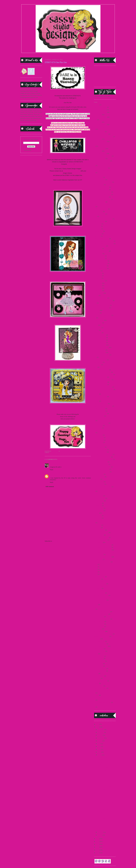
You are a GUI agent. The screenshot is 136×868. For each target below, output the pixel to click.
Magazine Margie (99, 416)
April (100, 752)
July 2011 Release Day (101, 377)
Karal (68, 184)
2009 (98, 853)
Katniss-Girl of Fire (100, 408)
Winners (96, 695)
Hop (95, 357)
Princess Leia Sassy (100, 498)
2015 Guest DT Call (100, 149)
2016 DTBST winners (100, 154)
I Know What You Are (100, 360)
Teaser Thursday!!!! (103, 770)
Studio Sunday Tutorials (101, 646)
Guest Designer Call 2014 (101, 347)
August (100, 741)
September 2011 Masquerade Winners (105, 607)
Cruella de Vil (98, 248)
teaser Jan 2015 (98, 664)
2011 (98, 847)
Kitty (68, 278)
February (101, 832)
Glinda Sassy (98, 333)
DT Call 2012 (98, 273)
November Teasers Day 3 (101, 464)
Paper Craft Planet (99, 477)
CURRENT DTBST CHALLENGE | (79, 55)
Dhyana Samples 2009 (100, 268)
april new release (99, 185)
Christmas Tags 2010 (100, 246)
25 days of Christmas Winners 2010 (104, 163)
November (101, 732)
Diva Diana (97, 271)
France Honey (98, 323)
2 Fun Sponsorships (103, 821)
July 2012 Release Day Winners (103, 387)
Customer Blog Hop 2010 (101, 251)
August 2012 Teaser (100, 202)
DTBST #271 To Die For (105, 815)
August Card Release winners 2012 (104, 204)
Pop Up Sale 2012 (99, 484)
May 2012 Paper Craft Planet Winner (105, 430)
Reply (52, 470)
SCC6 (96, 567)
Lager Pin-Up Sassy (100, 411)
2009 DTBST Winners (100, 107)
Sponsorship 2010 (99, 621)
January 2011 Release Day (102, 370)
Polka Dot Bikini (99, 482)
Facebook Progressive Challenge (103, 300)
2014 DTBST (98, 122)
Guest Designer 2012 (100, 342)
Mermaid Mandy (99, 437)
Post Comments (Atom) (59, 541)
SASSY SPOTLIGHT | (62, 55)
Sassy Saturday (98, 542)
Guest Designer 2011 (100, 340)
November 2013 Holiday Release (103, 459)
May (99, 749)
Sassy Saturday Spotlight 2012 (103, 550)
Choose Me (97, 236)
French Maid (98, 328)
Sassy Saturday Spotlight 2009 (103, 545)
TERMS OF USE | (34, 55)
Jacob (96, 367)
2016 (98, 724)
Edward (96, 295)
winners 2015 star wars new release (104, 698)
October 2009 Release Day (102, 469)
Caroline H (71, 164)
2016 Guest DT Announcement (103, 156)
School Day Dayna (99, 577)
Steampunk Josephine (100, 644)
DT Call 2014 (98, 276)
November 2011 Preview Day (102, 457)
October (100, 735)
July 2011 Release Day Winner (103, 380)
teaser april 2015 (99, 659)
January (100, 835)
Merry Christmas (99, 440)
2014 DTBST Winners (100, 124)
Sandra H (53, 464)
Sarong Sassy (98, 518)
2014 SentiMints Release (101, 134)
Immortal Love (98, 362)
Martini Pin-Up (98, 425)
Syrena (96, 654)
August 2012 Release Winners (103, 199)
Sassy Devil (97, 528)
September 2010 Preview (101, 595)
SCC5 (96, 564)
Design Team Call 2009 (101, 261)
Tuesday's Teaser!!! (103, 784)
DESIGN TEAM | (50, 55)
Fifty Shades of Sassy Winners (103, 315)
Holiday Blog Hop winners (102, 355)
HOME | (26, 55)
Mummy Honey (99, 442)
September (101, 738)
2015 (98, 727)
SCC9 (96, 574)
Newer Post (48, 537)
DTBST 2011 (98, 288)
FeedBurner (35, 150)
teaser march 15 (99, 666)
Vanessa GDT (68, 365)
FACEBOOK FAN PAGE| (97, 55)
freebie (96, 325)
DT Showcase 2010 (100, 281)
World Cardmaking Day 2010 (102, 702)
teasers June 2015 (99, 676)
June (99, 746)
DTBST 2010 (98, 286)
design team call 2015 (100, 266)
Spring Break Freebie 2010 (102, 636)
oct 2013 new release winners (102, 467)
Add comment (50, 486)
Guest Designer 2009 (100, 335)
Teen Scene (97, 678)
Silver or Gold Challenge (101, 614)
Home (68, 537)
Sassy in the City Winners (101, 537)
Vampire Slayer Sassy (100, 688)
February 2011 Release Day (102, 305)
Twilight (96, 683)
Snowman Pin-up (99, 617)
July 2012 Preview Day (101, 382)
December (101, 729)
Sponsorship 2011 (99, 624)
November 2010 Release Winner (103, 454)
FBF (95, 303)
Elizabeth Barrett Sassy (101, 298)
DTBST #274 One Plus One (105, 773)
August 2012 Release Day (101, 197)
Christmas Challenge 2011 (101, 239)
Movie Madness (102, 818)
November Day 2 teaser (101, 462)
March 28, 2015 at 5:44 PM (66, 475)
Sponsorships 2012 (99, 631)
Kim (68, 232)
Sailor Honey (98, 516)
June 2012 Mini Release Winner (103, 406)
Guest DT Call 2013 (100, 352)
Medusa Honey (98, 435)
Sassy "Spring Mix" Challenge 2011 (104, 521)
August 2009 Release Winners (103, 192)
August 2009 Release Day (101, 189)
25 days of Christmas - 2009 (102, 161)
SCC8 (96, 572)
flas (95, 318)
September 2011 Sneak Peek (102, 612)
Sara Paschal (54, 475)
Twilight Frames (99, 686)
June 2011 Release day (100, 397)
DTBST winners (99, 293)
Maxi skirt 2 (101, 829)
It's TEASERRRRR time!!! (105, 786)
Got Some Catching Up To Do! (106, 781)
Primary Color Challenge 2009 (103, 487)
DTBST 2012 (98, 291)
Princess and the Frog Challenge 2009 (105, 489)
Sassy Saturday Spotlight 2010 (103, 547)
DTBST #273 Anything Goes (106, 792)
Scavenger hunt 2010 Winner (102, 562)
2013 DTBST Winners (100, 117)
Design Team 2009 (99, 256)
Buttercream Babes (99, 221)
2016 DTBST (98, 151)
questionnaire (98, 506)
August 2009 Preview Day (102, 187)
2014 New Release (99, 132)
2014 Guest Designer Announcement (104, 127)
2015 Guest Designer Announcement (104, 144)
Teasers (96, 673)
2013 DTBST (98, 115)
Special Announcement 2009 (102, 619)
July (99, 744)
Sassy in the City (99, 535)
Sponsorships (98, 629)
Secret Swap (98, 579)
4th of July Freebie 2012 (101, 168)
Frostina (96, 330)
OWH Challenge (99, 474)
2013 (98, 841)
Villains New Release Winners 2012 (104, 691)
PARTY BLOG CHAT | (72, 57)
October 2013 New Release (102, 472)
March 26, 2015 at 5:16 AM (64, 464)
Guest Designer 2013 (100, 345)
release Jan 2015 (99, 511)
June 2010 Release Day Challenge (104, 389)
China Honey (98, 234)
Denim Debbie (98, 253)
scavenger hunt (98, 559)
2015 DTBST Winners (63, 453)
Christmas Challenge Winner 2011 (104, 241)
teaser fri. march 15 (100, 661)
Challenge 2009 (99, 231)
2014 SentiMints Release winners (103, 137)
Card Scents (97, 226)
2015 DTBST (53, 453)
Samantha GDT (68, 321)
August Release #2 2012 (101, 209)
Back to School (98, 211)
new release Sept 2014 (100, 452)
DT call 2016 (98, 278)
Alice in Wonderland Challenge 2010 (105, 170)
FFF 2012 (97, 310)
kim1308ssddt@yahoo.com (72, 171)
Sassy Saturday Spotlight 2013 (103, 557)
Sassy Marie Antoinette (101, 540)
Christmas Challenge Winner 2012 (104, 244)
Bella (96, 216)
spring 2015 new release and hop (103, 634)
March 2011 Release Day (101, 423)
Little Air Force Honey (101, 413)
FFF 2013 (97, 313)
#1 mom (100, 812)
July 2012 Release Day (101, 384)
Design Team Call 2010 (101, 263)
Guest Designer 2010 (100, 337)
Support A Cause (99, 649)
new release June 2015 (100, 449)
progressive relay (99, 501)
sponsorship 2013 (99, 626)
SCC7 (96, 569)
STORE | (42, 55)
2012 (98, 844)
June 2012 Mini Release (101, 404)
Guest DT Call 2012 (100, 350)
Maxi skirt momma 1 (103, 767)
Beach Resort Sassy (100, 214)
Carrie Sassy (98, 229)
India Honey (98, 365)
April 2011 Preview (100, 180)
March (100, 755)
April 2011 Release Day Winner (103, 182)
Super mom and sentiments (105, 800)
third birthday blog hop (101, 681)
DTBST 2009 (98, 283)
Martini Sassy (98, 428)
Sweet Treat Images (100, 651)
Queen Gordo (98, 503)
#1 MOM (97, 105)
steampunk (97, 639)
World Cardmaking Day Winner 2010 (105, 705)
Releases (97, 513)
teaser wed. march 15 (100, 671)
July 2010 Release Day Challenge (104, 375)
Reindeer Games (99, 508)
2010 (98, 850)
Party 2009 (97, 479)
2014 (95, 120)
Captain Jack (98, 224)
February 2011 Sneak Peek (102, 308)
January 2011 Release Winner (102, 372)
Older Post (88, 537)
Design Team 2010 (99, 258)
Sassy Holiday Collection (101, 532)
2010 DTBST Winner (100, 110)
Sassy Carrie (98, 525)
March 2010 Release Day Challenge (104, 418)
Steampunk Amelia (99, 641)
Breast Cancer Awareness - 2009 (103, 219)
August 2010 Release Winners (103, 194)
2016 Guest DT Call (100, 158)
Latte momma (101, 789)
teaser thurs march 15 (100, 668)
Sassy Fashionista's (99, 530)
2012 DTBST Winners (100, 112)
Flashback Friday (99, 320)
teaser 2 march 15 (99, 656)
